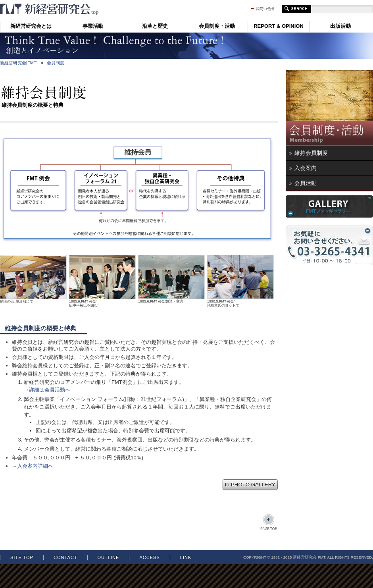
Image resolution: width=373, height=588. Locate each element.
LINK (186, 557)
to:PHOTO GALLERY (250, 485)
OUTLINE (109, 557)
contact (65, 557)
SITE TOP (22, 557)
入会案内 (306, 168)
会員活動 (306, 183)
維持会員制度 (311, 153)
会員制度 (56, 63)
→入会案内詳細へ (33, 466)
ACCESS (149, 557)
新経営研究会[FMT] (19, 63)
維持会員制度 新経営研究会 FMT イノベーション (50, 9)
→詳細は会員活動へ (47, 390)
